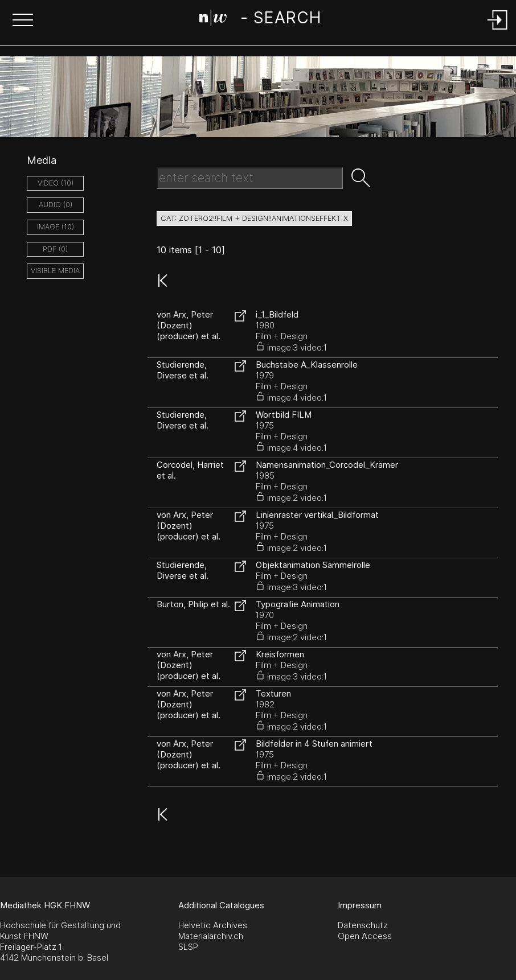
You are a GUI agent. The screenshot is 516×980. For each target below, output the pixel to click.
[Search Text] (250, 178)
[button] (23, 21)
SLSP (188, 947)
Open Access (365, 936)
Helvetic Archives (213, 925)
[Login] (498, 30)
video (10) (56, 183)
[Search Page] (260, 20)
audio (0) (56, 205)
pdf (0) (55, 249)
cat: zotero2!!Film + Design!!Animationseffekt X (254, 218)
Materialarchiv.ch (211, 936)
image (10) (56, 227)
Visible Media (55, 271)
